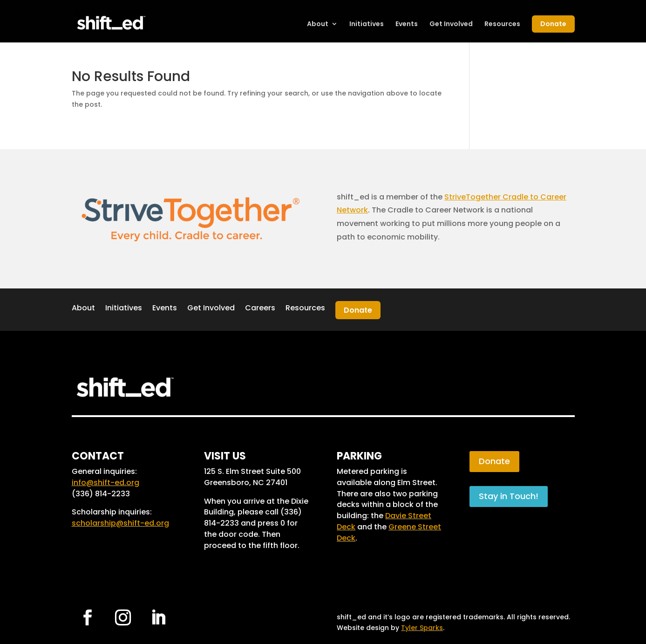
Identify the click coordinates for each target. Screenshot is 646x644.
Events (407, 24)
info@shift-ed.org (105, 483)
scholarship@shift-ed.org (120, 523)
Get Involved (451, 24)
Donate (553, 24)
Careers (260, 308)
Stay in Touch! (509, 496)
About (318, 24)
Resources (502, 24)
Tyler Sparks (422, 628)
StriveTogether (473, 197)
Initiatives (367, 24)
